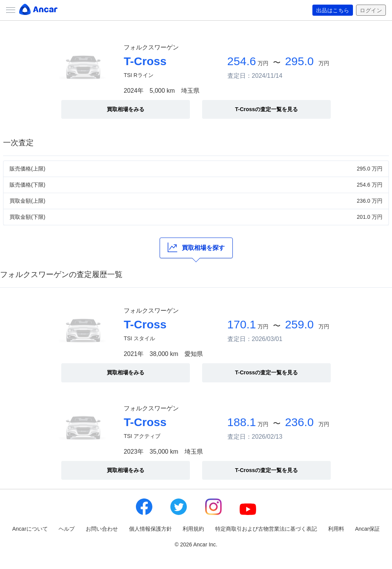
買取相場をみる (126, 109)
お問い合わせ (102, 529)
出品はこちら (333, 10)
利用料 (336, 529)
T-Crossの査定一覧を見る (266, 109)
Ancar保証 (367, 529)
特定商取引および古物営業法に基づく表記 (266, 529)
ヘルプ (67, 529)
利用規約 (193, 529)
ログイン (371, 10)
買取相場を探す (196, 247)
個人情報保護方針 (150, 529)
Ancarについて (30, 529)
